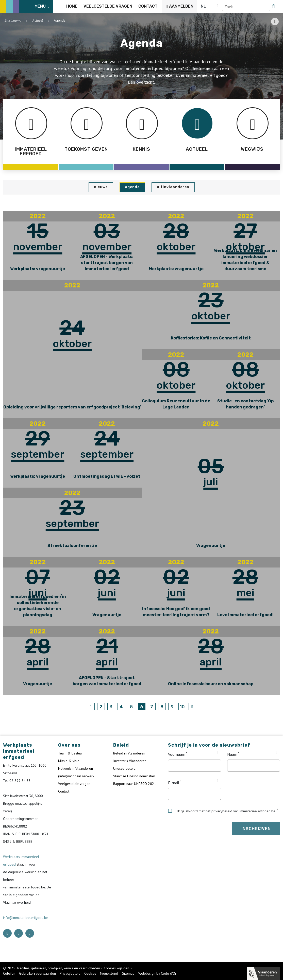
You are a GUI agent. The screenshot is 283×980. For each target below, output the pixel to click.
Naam (232, 754)
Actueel (38, 20)
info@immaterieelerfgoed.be (26, 918)
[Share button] (275, 22)
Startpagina (13, 20)
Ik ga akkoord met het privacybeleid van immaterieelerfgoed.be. (222, 811)
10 (182, 707)
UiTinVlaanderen (173, 187)
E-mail (174, 783)
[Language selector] (263, 6)
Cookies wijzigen (116, 968)
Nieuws (101, 187)
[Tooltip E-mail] (218, 781)
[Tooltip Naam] (277, 752)
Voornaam (177, 754)
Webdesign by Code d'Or (157, 973)
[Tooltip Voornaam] (218, 752)
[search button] (277, 6)
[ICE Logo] (29, 6)
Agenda (132, 187)
